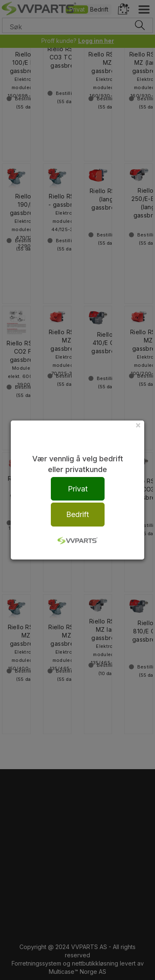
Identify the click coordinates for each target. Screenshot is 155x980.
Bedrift (77, 514)
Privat (78, 489)
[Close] (138, 425)
